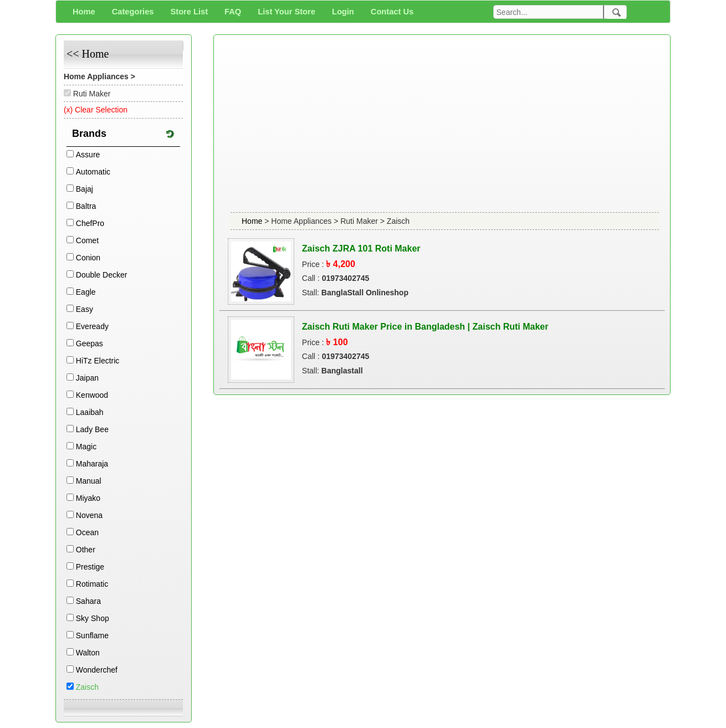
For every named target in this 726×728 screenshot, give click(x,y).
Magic (86, 447)
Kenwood (92, 395)
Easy (85, 309)
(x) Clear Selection (96, 110)
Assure (88, 155)
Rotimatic (92, 584)
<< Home (88, 54)
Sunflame (92, 635)
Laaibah (90, 412)
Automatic (93, 172)
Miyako (88, 498)
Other (86, 550)
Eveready (92, 326)
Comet (87, 240)
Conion (88, 258)
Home (253, 221)
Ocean (87, 532)
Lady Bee (92, 429)
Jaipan (87, 378)
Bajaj (85, 189)
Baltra (86, 206)
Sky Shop (93, 618)
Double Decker (102, 275)
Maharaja (92, 464)
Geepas (90, 344)
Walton (88, 653)
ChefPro (90, 223)
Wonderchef (97, 670)
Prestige (90, 567)
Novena (89, 515)
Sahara (88, 601)
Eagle (86, 292)
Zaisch (87, 687)
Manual (89, 481)
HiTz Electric (98, 361)
